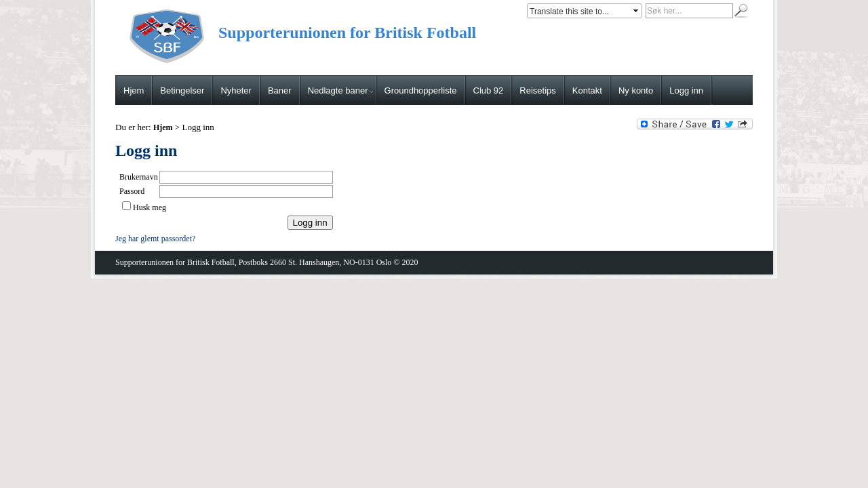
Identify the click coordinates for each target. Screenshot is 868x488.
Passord (132, 191)
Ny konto (636, 90)
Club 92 (489, 90)
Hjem (134, 90)
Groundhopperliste (421, 90)
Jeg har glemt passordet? (155, 239)
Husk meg (150, 207)
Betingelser (182, 90)
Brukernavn (139, 177)
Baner (280, 90)
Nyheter (236, 90)
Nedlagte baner (340, 90)
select (637, 11)
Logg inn (686, 90)
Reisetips (537, 90)
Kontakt (587, 90)
